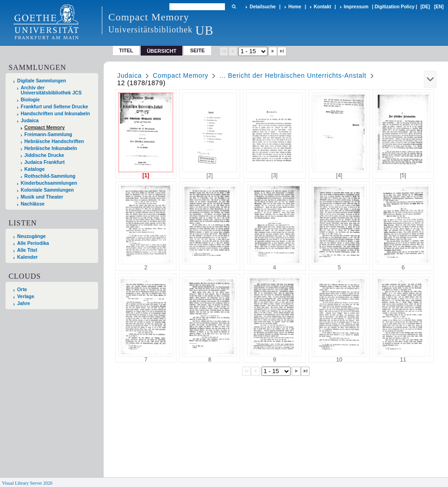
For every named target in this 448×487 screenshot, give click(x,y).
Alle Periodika (33, 243)
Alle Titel (27, 250)
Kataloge (35, 169)
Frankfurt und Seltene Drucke (55, 107)
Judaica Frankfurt (45, 162)
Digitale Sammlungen (42, 81)
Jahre (24, 303)
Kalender (27, 257)
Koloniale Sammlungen (47, 190)
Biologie (30, 100)
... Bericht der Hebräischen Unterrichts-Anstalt (293, 75)
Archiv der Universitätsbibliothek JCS (51, 90)
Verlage (26, 297)
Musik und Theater (42, 197)
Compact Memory (45, 128)
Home (295, 7)
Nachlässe (33, 204)
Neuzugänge (31, 236)
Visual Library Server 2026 (27, 483)
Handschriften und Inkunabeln (56, 114)
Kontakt (322, 7)
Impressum (356, 7)
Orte (22, 290)
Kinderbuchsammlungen (49, 183)
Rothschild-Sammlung (50, 176)
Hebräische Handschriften (54, 141)
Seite (198, 50)
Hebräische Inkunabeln (51, 148)
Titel (126, 50)
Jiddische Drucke (44, 155)
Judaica (30, 121)
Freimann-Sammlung (48, 134)
